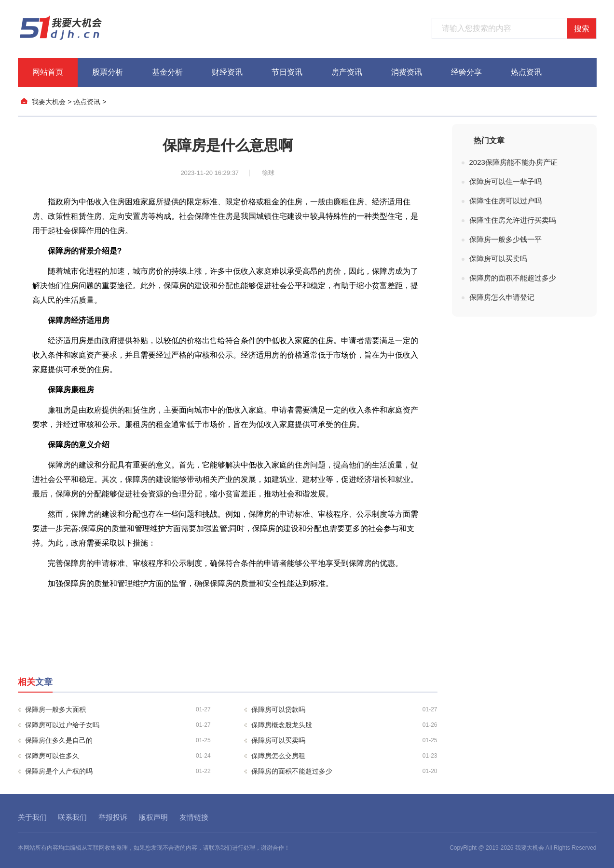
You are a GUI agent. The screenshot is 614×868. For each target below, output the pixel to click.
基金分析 (167, 72)
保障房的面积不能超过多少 (344, 771)
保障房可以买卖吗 (344, 740)
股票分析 (108, 72)
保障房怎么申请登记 (502, 297)
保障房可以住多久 (118, 756)
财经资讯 (227, 72)
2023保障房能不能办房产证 (513, 162)
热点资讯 (526, 72)
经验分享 (466, 72)
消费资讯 (407, 72)
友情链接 (194, 817)
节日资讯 (287, 72)
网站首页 (48, 72)
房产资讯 (347, 72)
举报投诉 (113, 817)
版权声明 (153, 817)
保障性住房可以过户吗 (505, 201)
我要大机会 (49, 102)
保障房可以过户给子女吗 (118, 725)
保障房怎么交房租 (344, 756)
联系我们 (72, 817)
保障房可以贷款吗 (344, 709)
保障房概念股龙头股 (344, 725)
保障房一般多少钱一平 (505, 239)
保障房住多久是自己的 (118, 740)
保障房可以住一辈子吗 (505, 181)
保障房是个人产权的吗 (118, 771)
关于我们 (32, 817)
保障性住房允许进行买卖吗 (513, 220)
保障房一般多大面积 (118, 709)
